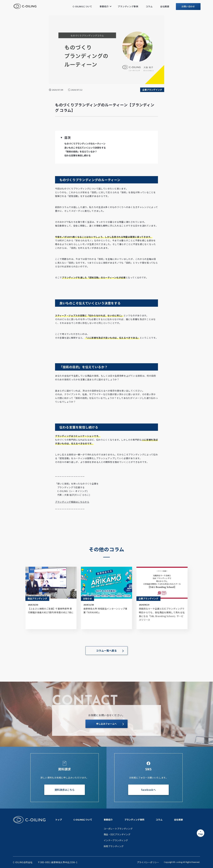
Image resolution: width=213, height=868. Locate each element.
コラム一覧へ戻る (106, 650)
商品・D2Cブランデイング (117, 834)
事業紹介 (104, 6)
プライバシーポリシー (148, 862)
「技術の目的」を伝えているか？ (81, 151)
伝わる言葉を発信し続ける (77, 155)
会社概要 (165, 6)
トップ (59, 820)
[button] (61, 138)
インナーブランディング (116, 840)
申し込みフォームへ (106, 724)
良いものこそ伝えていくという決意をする (85, 148)
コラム (149, 6)
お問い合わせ (188, 6)
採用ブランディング (114, 846)
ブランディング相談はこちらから (72, 502)
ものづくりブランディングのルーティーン (85, 144)
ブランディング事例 (128, 6)
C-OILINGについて (82, 6)
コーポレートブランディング (118, 829)
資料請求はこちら (65, 790)
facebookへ (148, 790)
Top (200, 834)
